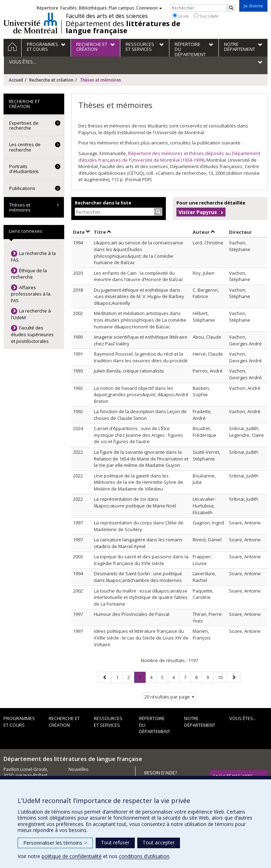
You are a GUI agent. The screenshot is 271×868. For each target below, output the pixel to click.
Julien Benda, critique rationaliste (129, 371)
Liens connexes (26, 231)
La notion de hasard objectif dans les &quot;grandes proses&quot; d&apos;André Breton (141, 395)
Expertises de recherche (24, 125)
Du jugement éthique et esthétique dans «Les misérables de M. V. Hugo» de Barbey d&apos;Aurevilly (139, 296)
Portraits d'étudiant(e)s (24, 169)
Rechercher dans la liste (103, 203)
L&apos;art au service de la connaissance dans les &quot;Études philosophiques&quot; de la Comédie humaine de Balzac (138, 252)
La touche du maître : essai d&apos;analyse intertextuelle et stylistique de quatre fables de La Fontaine (141, 597)
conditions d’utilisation (144, 856)
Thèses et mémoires (20, 207)
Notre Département (200, 722)
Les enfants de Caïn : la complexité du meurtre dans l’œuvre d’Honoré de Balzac (138, 276)
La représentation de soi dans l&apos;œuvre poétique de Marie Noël (135, 502)
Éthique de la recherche (29, 274)
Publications (22, 188)
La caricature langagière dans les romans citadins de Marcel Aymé (138, 543)
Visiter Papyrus (198, 212)
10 (222, 677)
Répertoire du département (155, 725)
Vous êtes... (243, 718)
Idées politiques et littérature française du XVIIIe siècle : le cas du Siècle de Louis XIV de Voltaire (141, 638)
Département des (123, 27)
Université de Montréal (31, 23)
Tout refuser (115, 842)
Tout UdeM (206, 16)
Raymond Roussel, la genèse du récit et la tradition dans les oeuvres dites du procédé (141, 357)
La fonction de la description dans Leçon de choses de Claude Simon (140, 415)
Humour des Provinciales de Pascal (132, 614)
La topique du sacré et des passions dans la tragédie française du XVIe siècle (141, 560)
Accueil (16, 80)
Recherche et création (51, 80)
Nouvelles (78, 769)
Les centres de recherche (25, 147)
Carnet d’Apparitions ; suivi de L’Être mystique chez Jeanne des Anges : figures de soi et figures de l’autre (138, 435)
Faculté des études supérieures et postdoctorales (32, 334)
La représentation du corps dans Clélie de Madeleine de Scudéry (139, 526)
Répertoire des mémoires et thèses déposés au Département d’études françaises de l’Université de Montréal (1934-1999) (169, 157)
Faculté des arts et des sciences (107, 16)
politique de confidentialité (72, 856)
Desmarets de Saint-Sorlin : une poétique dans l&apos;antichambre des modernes (138, 577)
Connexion (149, 8)
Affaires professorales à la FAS (31, 294)
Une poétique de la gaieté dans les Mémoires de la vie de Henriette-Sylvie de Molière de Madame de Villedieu (138, 482)
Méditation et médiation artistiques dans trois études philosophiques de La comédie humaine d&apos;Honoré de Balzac (140, 320)
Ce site (181, 16)
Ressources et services (108, 722)
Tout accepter (159, 842)
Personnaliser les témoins (55, 843)
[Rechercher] (231, 8)
